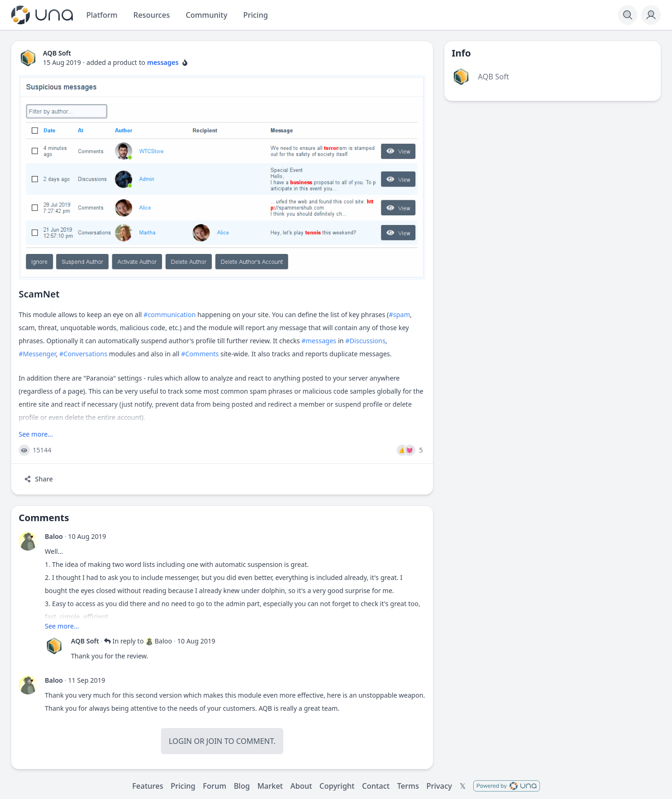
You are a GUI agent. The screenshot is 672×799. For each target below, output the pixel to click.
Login (180, 741)
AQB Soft (85, 641)
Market (270, 786)
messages (163, 62)
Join (214, 741)
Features (147, 786)
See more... (36, 434)
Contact (376, 786)
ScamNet (39, 294)
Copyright (337, 786)
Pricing (183, 786)
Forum (215, 786)
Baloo (54, 536)
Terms (408, 786)
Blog (242, 786)
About (301, 786)
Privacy (439, 786)
